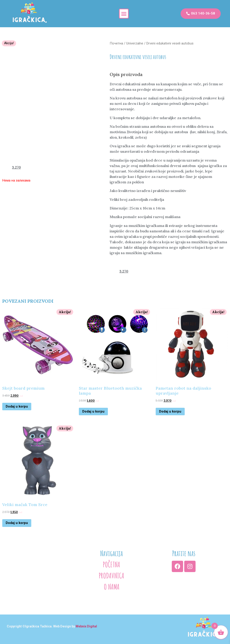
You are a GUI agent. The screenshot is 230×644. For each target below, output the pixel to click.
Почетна (116, 43)
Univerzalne (135, 43)
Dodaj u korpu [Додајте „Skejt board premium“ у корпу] (17, 406)
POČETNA (111, 564)
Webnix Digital (86, 626)
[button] (124, 14)
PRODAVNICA (111, 575)
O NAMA (112, 587)
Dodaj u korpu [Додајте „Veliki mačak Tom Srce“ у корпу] (17, 523)
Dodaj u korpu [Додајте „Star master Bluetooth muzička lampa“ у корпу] (93, 411)
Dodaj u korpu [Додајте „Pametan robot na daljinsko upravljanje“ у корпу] (170, 411)
